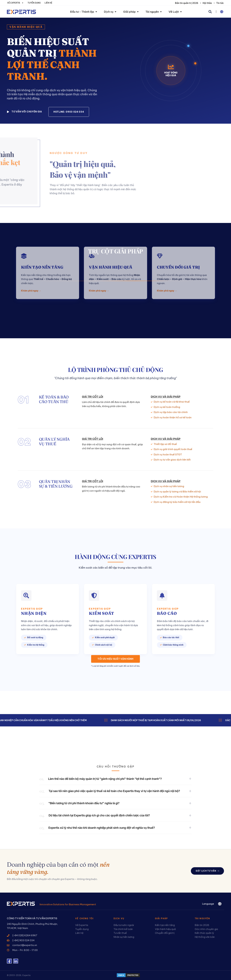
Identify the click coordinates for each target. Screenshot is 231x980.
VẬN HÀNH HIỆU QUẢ (111, 236)
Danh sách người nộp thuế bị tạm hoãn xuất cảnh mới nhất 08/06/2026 (162, 720)
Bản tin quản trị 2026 (187, 3)
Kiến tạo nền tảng (42, 236)
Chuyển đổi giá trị (178, 236)
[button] (210, 12)
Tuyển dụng (34, 3)
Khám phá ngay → (31, 259)
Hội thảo (207, 3)
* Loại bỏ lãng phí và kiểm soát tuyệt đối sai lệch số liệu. (116, 666)
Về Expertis (15, 3)
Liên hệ (48, 3)
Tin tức (220, 3)
